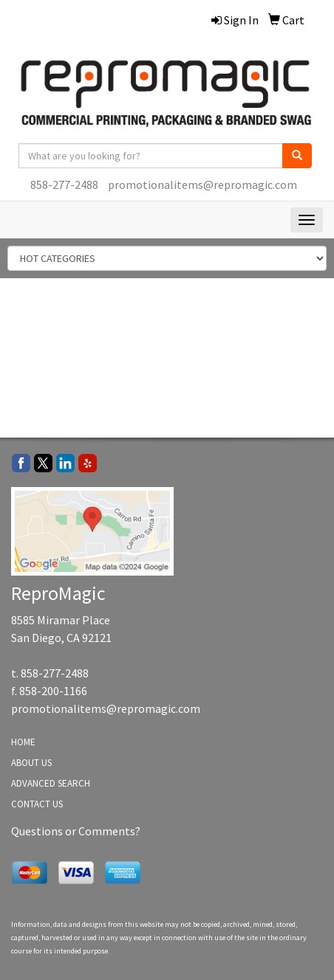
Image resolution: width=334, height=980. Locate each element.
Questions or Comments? (76, 831)
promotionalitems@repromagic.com (202, 184)
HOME (23, 742)
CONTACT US (37, 804)
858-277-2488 (64, 184)
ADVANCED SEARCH (51, 783)
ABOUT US (31, 763)
